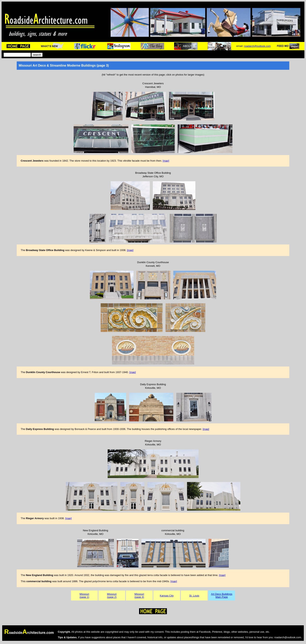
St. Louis (194, 596)
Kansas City (167, 596)
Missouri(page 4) (139, 596)
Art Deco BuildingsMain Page (222, 596)
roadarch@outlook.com (257, 46)
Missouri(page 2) (112, 596)
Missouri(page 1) (84, 596)
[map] (166, 161)
